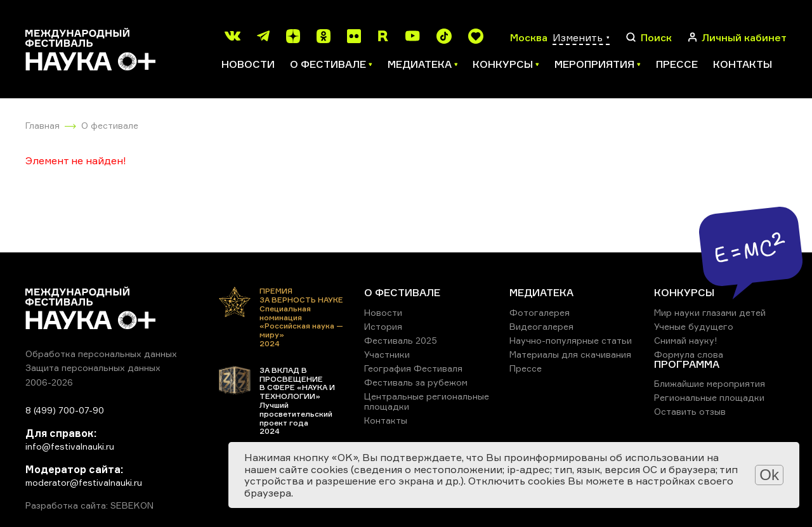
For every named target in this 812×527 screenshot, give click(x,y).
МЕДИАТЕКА (541, 292)
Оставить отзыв (690, 411)
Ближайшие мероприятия (710, 383)
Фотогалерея (540, 312)
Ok (769, 475)
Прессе (677, 64)
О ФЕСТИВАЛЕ (402, 292)
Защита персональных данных (93, 368)
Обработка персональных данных (101, 354)
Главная (43, 125)
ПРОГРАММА (687, 364)
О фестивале (110, 125)
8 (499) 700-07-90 (65, 410)
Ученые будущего (694, 326)
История (383, 326)
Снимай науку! (686, 340)
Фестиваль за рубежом (416, 382)
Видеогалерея (541, 326)
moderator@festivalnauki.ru (84, 482)
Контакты (743, 64)
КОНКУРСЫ (684, 292)
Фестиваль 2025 (401, 340)
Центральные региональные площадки (427, 401)
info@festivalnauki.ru (70, 446)
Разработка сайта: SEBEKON (89, 505)
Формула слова (689, 354)
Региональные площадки (709, 397)
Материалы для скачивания (570, 354)
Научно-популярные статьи (571, 340)
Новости (248, 64)
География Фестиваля (413, 368)
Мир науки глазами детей (710, 312)
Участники (387, 354)
